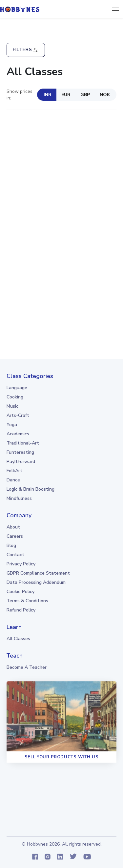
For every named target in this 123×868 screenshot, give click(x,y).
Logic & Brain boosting (31, 489)
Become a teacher (27, 667)
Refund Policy (21, 610)
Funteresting (20, 452)
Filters (26, 50)
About (13, 527)
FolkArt (14, 471)
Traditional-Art (23, 443)
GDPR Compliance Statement (38, 573)
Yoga (12, 425)
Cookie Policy (20, 592)
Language (17, 388)
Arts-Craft (18, 415)
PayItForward (21, 461)
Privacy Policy (21, 564)
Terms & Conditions (27, 601)
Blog (11, 545)
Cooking (15, 397)
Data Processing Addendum (36, 582)
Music (12, 406)
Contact (15, 555)
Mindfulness (19, 498)
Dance (13, 480)
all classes (18, 639)
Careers (15, 536)
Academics (18, 434)
